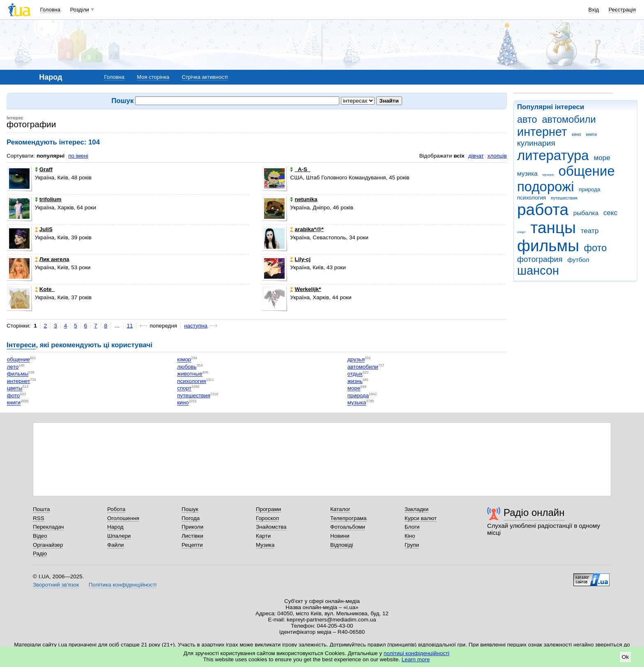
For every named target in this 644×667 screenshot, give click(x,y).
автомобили (569, 119)
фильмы (548, 246)
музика (527, 173)
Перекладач (48, 527)
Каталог (340, 509)
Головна (50, 10)
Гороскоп (267, 518)
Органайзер (48, 545)
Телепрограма (348, 518)
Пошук (190, 509)
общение (587, 171)
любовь (187, 367)
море (602, 158)
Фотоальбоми (348, 527)
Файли (116, 545)
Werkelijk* (305, 289)
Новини (340, 536)
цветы (15, 389)
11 (130, 326)
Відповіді (342, 545)
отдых (355, 374)
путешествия (564, 198)
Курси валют (421, 518)
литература (553, 155)
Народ (115, 527)
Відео (40, 536)
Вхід (594, 10)
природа (589, 189)
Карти (263, 536)
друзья (356, 360)
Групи (412, 545)
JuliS (44, 229)
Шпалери (119, 536)
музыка (548, 175)
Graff (44, 169)
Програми (268, 509)
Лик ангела (52, 259)
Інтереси (21, 345)
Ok (625, 657)
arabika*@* (307, 229)
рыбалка (586, 213)
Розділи (80, 10)
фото (596, 248)
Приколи (192, 527)
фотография (540, 259)
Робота (116, 509)
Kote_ (45, 289)
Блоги (412, 527)
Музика (265, 545)
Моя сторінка (153, 77)
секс (610, 213)
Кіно (410, 536)
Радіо (40, 554)
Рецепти (192, 545)
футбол (578, 260)
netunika (304, 199)
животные (190, 374)
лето (13, 367)
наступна (196, 326)
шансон (538, 270)
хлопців (497, 156)
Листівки (192, 536)
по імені (78, 156)
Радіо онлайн (534, 512)
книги (591, 134)
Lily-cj (300, 259)
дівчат (476, 156)
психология (531, 198)
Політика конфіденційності (123, 585)
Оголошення (123, 518)
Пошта (41, 509)
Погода (191, 518)
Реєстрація (622, 10)
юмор (184, 360)
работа (543, 210)
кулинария (536, 143)
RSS (39, 518)
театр (590, 231)
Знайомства (271, 527)
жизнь (355, 381)
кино (576, 134)
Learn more (416, 659)
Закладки (416, 509)
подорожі (546, 187)
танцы (553, 228)
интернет (542, 132)
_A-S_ (300, 169)
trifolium (48, 199)
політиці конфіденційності (416, 653)
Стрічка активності (205, 77)
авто (527, 119)
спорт (521, 232)
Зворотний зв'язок (56, 585)
